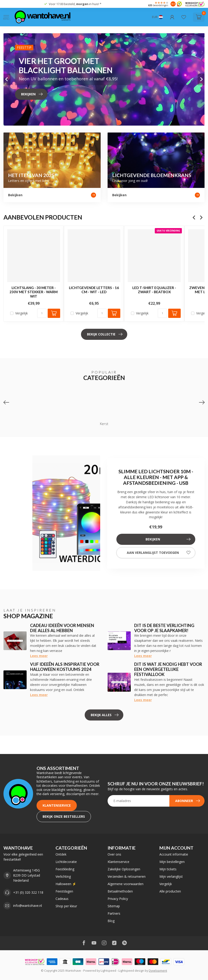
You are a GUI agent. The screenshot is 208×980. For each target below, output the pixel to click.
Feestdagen (64, 891)
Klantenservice (57, 805)
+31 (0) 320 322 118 (28, 892)
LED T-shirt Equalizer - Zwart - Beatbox (154, 290)
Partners (114, 913)
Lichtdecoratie (66, 862)
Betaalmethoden (120, 891)
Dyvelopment (158, 971)
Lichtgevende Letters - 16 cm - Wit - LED (94, 290)
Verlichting (63, 876)
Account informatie (174, 854)
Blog (111, 921)
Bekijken (168, 539)
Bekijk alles (105, 715)
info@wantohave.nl (28, 906)
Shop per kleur (66, 906)
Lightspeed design (131, 971)
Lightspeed (108, 971)
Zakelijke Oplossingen (124, 869)
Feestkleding (65, 869)
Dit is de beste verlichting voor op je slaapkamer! (164, 628)
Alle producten (170, 891)
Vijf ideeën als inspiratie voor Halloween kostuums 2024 (65, 667)
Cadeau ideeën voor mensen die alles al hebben (62, 628)
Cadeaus (62, 899)
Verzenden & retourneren (127, 876)
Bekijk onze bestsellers (64, 816)
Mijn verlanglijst (171, 876)
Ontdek (61, 854)
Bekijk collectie (105, 334)
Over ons (114, 854)
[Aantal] (42, 314)
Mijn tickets (168, 869)
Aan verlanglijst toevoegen (159, 553)
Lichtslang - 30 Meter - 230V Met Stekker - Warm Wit (34, 292)
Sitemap (114, 906)
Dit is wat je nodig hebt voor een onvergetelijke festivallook (168, 669)
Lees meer (39, 656)
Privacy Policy (118, 899)
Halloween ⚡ (66, 884)
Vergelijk (22, 313)
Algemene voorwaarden (126, 884)
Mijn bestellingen (172, 862)
